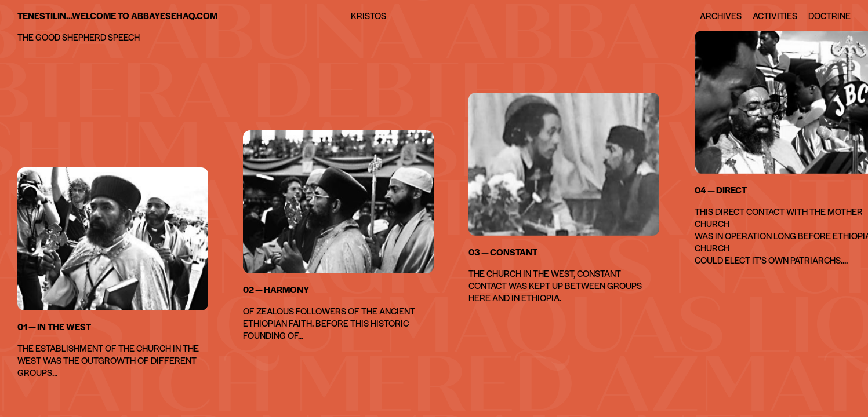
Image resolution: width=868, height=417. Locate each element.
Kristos (368, 15)
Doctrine (829, 15)
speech (124, 37)
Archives (721, 15)
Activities (775, 15)
